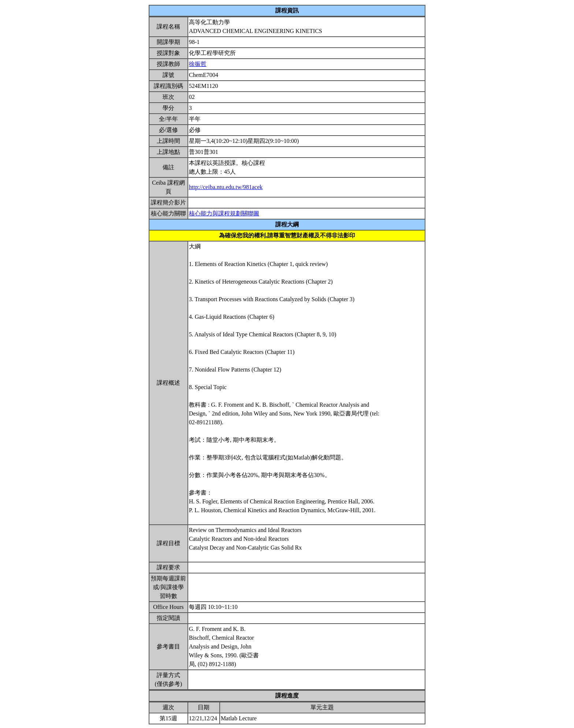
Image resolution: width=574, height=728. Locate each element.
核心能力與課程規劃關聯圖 (224, 213)
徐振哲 (198, 64)
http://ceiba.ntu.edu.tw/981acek (226, 187)
